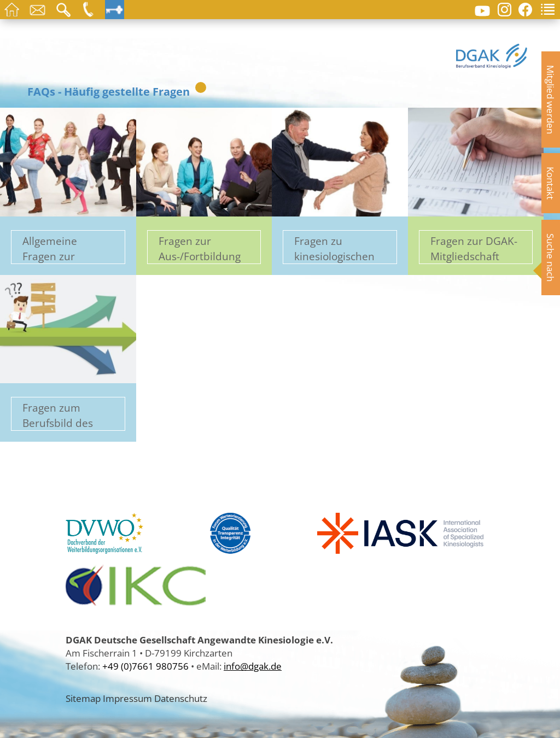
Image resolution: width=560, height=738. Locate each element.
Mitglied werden (551, 99)
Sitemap (83, 698)
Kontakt (551, 183)
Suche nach (551, 257)
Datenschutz (181, 698)
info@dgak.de (253, 666)
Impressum (127, 698)
